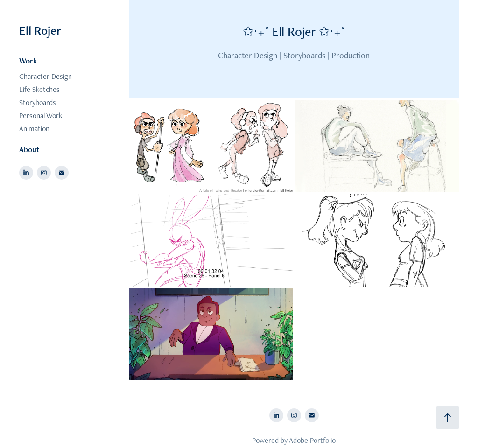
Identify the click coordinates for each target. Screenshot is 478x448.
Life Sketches (39, 89)
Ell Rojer (40, 30)
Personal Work (41, 115)
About (29, 149)
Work (28, 61)
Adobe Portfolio (312, 440)
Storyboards (38, 102)
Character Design (46, 76)
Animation (34, 129)
